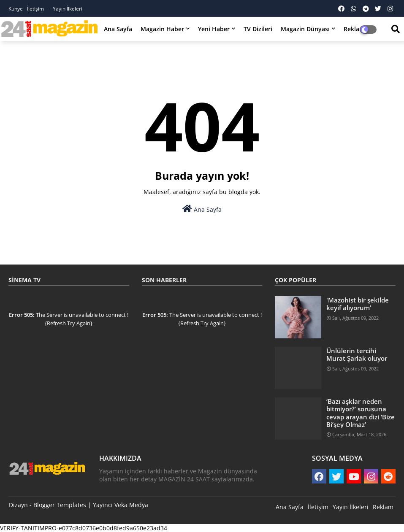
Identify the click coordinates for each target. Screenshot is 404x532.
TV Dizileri (258, 29)
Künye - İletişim (27, 9)
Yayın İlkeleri (68, 9)
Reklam (383, 507)
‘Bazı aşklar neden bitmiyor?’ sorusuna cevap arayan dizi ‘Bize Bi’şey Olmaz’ (361, 413)
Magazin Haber (162, 29)
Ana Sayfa (118, 29)
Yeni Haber (214, 29)
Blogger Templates (60, 505)
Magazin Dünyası (305, 29)
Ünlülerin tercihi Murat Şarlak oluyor (357, 354)
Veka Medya (131, 505)
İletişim (318, 507)
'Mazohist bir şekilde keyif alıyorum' (358, 304)
